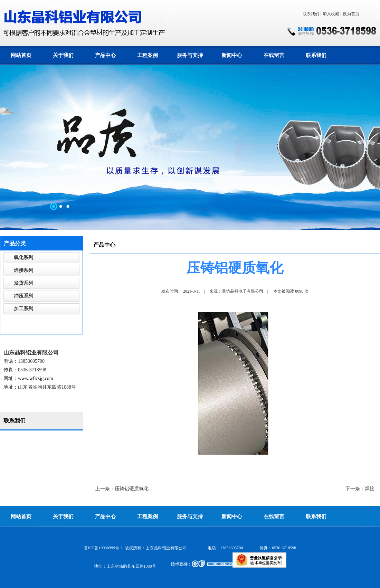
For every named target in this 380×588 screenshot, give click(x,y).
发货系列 (23, 283)
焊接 (370, 489)
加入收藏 (331, 14)
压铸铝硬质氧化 (132, 489)
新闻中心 (232, 55)
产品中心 (105, 55)
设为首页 (351, 14)
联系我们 (311, 14)
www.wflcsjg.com (36, 378)
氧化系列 (23, 258)
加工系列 (23, 309)
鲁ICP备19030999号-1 (103, 548)
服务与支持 (190, 55)
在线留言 (274, 55)
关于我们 (63, 55)
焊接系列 (23, 270)
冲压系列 (23, 296)
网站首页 (21, 55)
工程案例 (148, 55)
